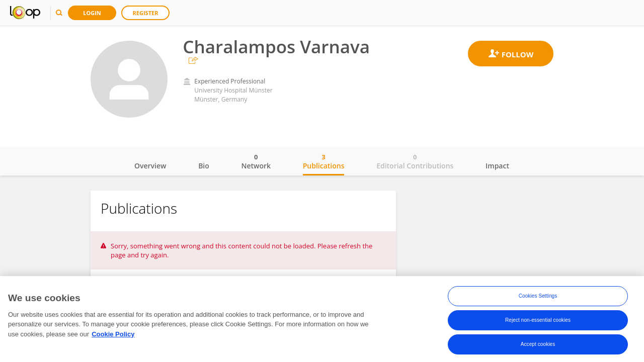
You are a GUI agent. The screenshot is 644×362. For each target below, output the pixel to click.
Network (256, 161)
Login (92, 13)
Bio (204, 166)
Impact (497, 166)
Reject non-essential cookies (538, 322)
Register (146, 13)
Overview (150, 166)
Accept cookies (538, 346)
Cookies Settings (538, 298)
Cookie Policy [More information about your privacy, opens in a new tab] (113, 336)
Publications (324, 161)
